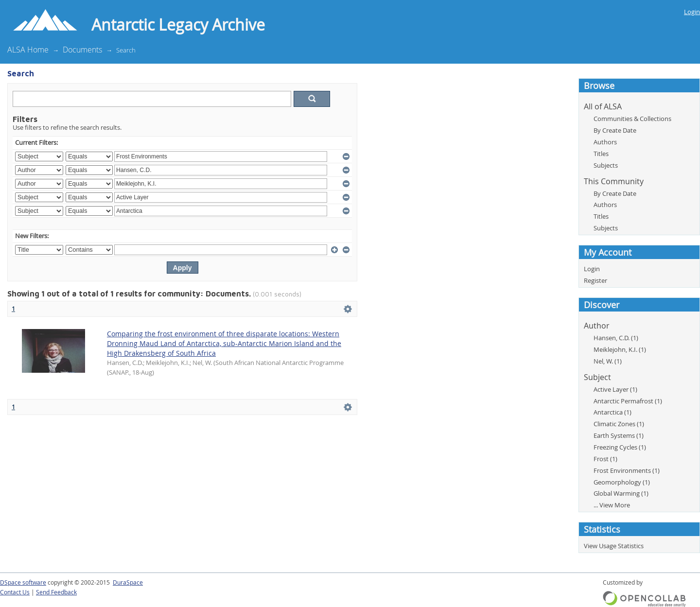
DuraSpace (128, 582)
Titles (601, 154)
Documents (82, 50)
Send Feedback (56, 592)
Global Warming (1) (621, 493)
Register (595, 280)
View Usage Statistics (614, 546)
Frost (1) (605, 459)
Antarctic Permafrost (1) (628, 401)
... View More (612, 505)
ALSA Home (28, 50)
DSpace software (23, 582)
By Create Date (615, 130)
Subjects (606, 165)
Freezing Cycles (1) (620, 447)
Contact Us (15, 592)
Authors (605, 142)
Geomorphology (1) (622, 482)
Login (692, 12)
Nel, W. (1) (608, 361)
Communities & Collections (632, 119)
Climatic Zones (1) (619, 424)
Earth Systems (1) (619, 435)
